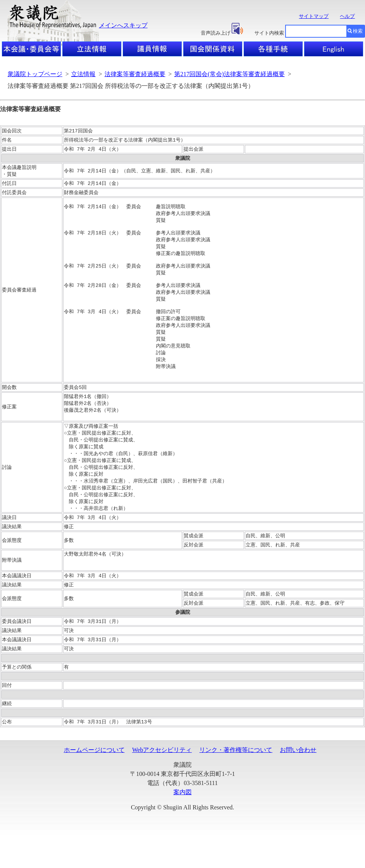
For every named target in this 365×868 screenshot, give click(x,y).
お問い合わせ (298, 783)
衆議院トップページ (35, 74)
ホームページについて (94, 783)
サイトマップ (314, 16)
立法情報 (83, 74)
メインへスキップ (123, 25)
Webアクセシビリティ (162, 783)
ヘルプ (347, 16)
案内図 (182, 825)
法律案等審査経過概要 (135, 74)
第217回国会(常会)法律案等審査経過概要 (229, 74)
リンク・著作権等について (236, 783)
